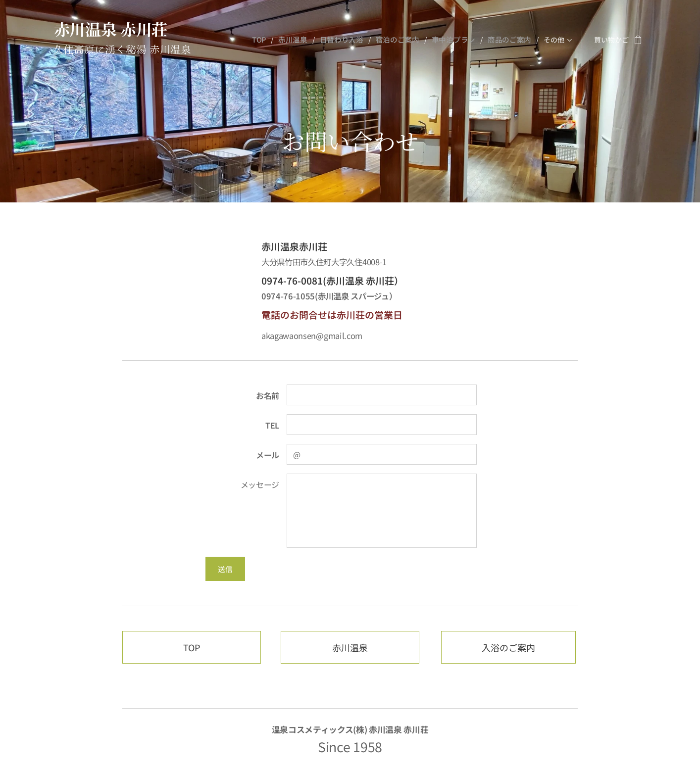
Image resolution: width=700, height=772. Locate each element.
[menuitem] (271, 40)
